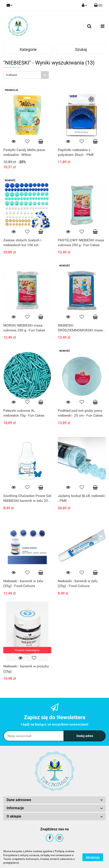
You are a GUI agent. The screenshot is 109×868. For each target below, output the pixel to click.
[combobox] (26, 75)
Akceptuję (93, 857)
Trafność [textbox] (12, 75)
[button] (98, 6)
